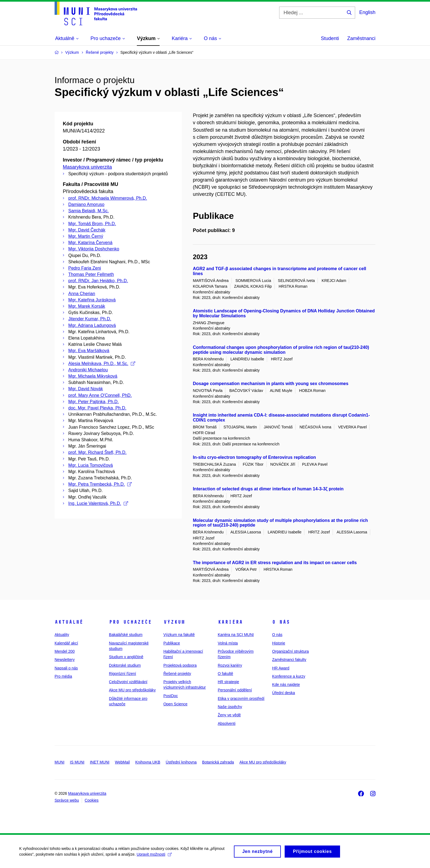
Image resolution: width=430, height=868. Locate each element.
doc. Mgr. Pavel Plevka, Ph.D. (97, 408)
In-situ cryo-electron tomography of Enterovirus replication (254, 457)
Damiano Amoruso (86, 204)
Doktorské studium (125, 665)
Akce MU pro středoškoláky (132, 690)
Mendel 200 (65, 651)
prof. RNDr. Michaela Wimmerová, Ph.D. (108, 198)
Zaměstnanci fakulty (289, 660)
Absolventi (227, 723)
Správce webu (67, 800)
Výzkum (174, 622)
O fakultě (225, 674)
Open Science (176, 704)
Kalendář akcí (66, 643)
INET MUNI (100, 762)
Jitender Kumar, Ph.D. (90, 319)
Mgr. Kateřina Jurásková (92, 300)
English (367, 12)
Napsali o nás (66, 668)
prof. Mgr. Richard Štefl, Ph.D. (97, 452)
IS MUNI (77, 762)
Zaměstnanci (361, 38)
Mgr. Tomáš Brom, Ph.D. (92, 224)
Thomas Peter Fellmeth (91, 274)
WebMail (122, 762)
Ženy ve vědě (229, 715)
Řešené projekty (177, 674)
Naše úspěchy (230, 707)
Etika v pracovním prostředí (241, 699)
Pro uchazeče (130, 622)
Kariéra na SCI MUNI (236, 635)
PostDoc (171, 696)
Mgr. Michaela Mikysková (93, 376)
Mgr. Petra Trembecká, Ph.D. (100, 484)
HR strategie (228, 682)
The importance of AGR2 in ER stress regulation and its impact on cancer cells (275, 563)
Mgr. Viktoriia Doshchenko (94, 249)
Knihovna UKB (148, 762)
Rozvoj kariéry (230, 665)
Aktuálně (69, 622)
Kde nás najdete (286, 685)
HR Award (281, 668)
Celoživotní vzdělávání (128, 682)
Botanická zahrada (218, 762)
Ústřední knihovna (181, 762)
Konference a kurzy (289, 676)
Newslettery (65, 660)
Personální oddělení (235, 690)
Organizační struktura (290, 651)
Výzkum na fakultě (179, 635)
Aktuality (62, 635)
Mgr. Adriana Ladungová (92, 325)
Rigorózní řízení (122, 674)
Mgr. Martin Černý (86, 236)
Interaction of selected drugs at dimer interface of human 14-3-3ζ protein (268, 489)
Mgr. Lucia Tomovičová (90, 465)
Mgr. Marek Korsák (87, 306)
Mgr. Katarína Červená (90, 243)
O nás (281, 622)
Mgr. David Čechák (87, 230)
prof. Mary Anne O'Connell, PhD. (100, 395)
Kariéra (230, 622)
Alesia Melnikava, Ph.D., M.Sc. (102, 364)
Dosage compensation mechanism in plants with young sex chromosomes (271, 384)
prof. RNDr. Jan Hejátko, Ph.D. (98, 281)
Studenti (330, 38)
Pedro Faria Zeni (85, 268)
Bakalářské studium (126, 635)
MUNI (60, 762)
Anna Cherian (82, 294)
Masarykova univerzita (87, 167)
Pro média (63, 676)
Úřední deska (283, 693)
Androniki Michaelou (88, 370)
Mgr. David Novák (86, 389)
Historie (278, 643)
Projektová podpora (180, 665)
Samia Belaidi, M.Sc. (89, 211)
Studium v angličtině (126, 657)
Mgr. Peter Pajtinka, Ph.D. (94, 402)
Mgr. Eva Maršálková (89, 351)
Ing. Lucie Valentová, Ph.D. (98, 503)
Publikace (172, 643)
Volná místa (228, 643)
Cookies (92, 800)
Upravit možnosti (154, 856)
